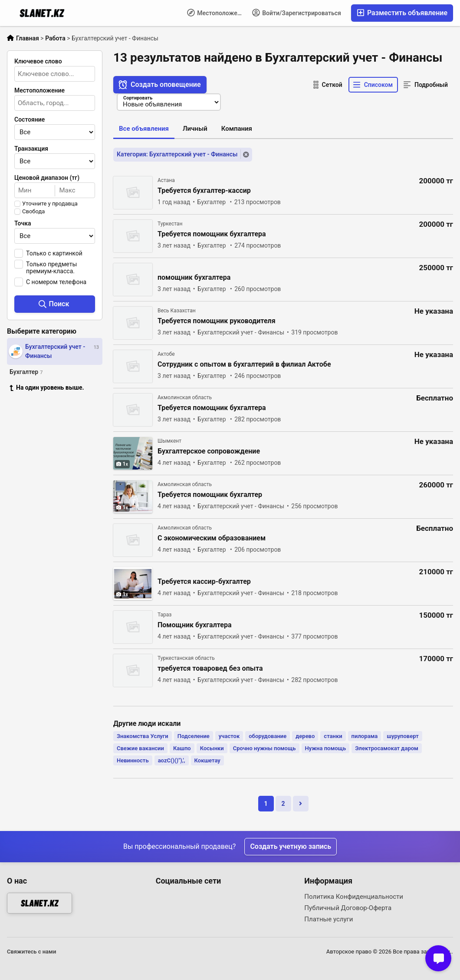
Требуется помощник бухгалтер (210, 495)
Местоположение (217, 13)
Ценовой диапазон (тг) (47, 178)
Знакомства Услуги (143, 736)
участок (229, 736)
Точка (23, 223)
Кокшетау (207, 760)
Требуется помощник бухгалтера (212, 234)
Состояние (30, 119)
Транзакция (31, 149)
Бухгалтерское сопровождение (209, 451)
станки (333, 736)
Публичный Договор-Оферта (348, 908)
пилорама (365, 736)
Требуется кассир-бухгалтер (204, 582)
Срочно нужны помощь (264, 748)
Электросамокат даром (387, 748)
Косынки (212, 748)
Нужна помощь (326, 748)
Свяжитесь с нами (31, 952)
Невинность (133, 760)
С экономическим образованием (212, 538)
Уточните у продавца (50, 204)
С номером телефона (56, 282)
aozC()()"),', (172, 760)
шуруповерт (402, 736)
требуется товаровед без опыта (210, 669)
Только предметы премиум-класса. (51, 268)
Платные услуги (329, 919)
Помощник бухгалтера (195, 625)
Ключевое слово (38, 61)
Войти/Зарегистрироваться (297, 13)
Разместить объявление (402, 13)
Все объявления (144, 129)
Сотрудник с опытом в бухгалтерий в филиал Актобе (244, 364)
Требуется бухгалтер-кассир (204, 191)
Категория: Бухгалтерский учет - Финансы (177, 154)
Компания (237, 129)
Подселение (194, 736)
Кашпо (182, 748)
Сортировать (138, 98)
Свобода (33, 212)
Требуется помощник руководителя (217, 321)
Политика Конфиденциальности (354, 897)
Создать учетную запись (291, 846)
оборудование (268, 736)
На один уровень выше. (47, 387)
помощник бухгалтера (194, 278)
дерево (305, 736)
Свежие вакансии (140, 748)
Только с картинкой (54, 253)
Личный (195, 129)
